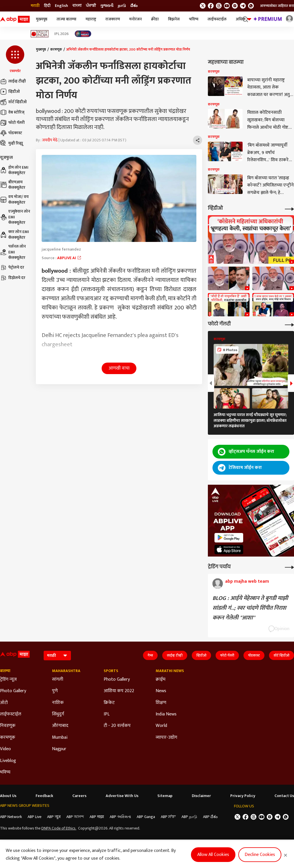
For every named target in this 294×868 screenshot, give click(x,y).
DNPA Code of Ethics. (59, 828)
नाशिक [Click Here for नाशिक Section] (58, 703)
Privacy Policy (243, 796)
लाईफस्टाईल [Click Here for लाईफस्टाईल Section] (11, 714)
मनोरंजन (136, 19)
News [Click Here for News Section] (161, 691)
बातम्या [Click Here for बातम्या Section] (5, 671)
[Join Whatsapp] (251, 6)
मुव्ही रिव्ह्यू (11, 143)
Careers (79, 796)
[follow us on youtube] (227, 6)
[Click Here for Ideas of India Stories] (40, 34)
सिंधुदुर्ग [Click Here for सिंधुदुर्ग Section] (58, 714)
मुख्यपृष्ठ (42, 19)
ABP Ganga (146, 817)
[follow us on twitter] (203, 6)
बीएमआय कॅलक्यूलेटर (13, 185)
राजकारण (113, 19)
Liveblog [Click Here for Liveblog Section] (8, 761)
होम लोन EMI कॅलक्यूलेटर (14, 170)
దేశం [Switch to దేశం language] (134, 6)
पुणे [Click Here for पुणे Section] (55, 691)
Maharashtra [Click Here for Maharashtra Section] (66, 671)
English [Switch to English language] (61, 6)
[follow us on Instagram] (235, 6)
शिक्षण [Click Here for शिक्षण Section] (161, 703)
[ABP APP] (229, 538)
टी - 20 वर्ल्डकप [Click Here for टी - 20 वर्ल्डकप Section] (117, 726)
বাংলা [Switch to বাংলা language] (77, 6)
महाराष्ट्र (91, 19)
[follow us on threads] (219, 6)
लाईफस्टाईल (217, 19)
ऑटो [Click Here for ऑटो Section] (4, 703)
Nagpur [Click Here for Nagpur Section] (59, 749)
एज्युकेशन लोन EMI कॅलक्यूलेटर (15, 217)
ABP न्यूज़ (54, 817)
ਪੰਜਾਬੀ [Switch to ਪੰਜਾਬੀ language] (91, 6)
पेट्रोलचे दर (12, 267)
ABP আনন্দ (75, 817)
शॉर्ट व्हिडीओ (13, 102)
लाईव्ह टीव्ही (13, 81)
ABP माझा (97, 817)
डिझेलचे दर (13, 278)
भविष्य (194, 19)
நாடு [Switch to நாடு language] (122, 6)
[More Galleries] (289, 324)
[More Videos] (289, 208)
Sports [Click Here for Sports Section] (111, 671)
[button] (15, 59)
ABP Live (34, 817)
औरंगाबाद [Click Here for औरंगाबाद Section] (60, 726)
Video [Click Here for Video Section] (5, 749)
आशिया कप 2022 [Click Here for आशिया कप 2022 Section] (119, 691)
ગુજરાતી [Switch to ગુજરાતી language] (107, 6)
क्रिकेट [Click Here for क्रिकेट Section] (109, 703)
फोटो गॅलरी (12, 123)
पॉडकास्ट (11, 133)
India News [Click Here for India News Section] (166, 714)
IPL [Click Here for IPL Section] (107, 714)
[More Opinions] (289, 567)
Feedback (44, 796)
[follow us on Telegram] (243, 6)
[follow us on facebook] (211, 6)
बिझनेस (174, 19)
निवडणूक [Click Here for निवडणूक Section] (8, 726)
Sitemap (165, 796)
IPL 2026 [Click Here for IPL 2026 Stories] (61, 34)
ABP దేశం (210, 817)
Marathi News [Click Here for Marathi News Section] (170, 671)
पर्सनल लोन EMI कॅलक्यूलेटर (13, 252)
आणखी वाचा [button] (119, 368)
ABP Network (11, 817)
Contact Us (284, 796)
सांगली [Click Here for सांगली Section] (58, 680)
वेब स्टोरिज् (12, 112)
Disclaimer (201, 796)
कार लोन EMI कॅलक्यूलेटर (14, 235)
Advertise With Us (122, 796)
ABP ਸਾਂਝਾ (168, 817)
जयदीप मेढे (50, 140)
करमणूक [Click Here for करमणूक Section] (8, 738)
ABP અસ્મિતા (120, 817)
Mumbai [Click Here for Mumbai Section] (60, 738)
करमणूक (56, 49)
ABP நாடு (189, 817)
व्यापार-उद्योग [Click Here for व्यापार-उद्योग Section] (166, 738)
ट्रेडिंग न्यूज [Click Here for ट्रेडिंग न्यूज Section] (8, 680)
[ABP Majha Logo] (15, 19)
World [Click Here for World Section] (161, 726)
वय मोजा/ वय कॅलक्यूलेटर (14, 200)
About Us (8, 796)
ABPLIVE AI (69, 258)
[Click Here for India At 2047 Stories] (83, 34)
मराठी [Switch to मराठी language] (35, 6)
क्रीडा (155, 19)
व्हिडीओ (10, 92)
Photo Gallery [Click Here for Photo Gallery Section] (13, 691)
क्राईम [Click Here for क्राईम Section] (160, 680)
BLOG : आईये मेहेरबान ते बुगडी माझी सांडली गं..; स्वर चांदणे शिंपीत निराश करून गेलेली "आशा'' (250, 608)
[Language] (57, 656)
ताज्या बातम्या (66, 19)
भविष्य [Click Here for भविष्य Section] (5, 772)
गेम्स (150, 655)
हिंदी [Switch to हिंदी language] (47, 6)
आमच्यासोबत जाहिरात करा (277, 6)
